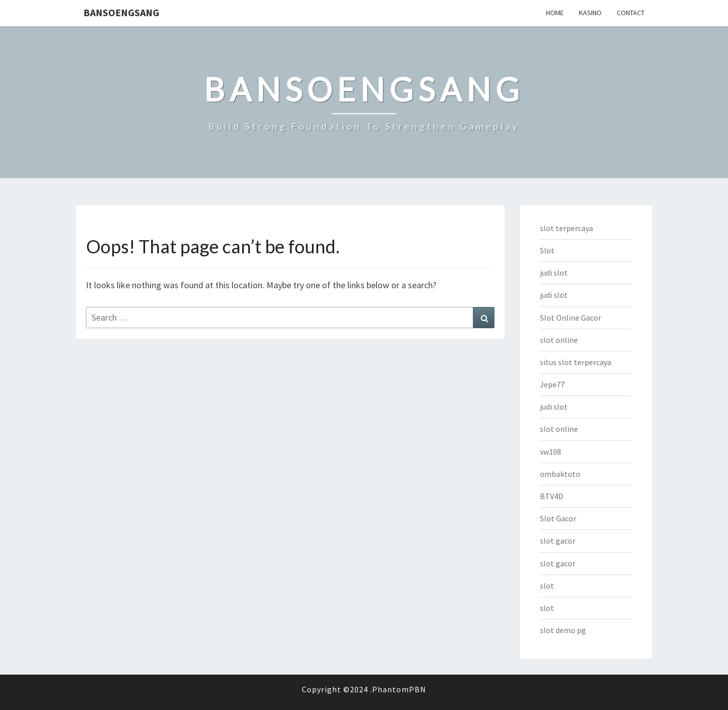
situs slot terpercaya (576, 362)
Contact (631, 13)
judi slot (554, 273)
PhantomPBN (399, 689)
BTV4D (552, 496)
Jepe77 (552, 384)
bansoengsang (121, 12)
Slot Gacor (558, 518)
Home (555, 13)
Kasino (590, 13)
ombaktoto (560, 474)
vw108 (551, 452)
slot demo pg (563, 630)
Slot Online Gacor (571, 318)
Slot (547, 250)
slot (547, 586)
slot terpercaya (566, 228)
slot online (559, 340)
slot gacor (558, 541)
